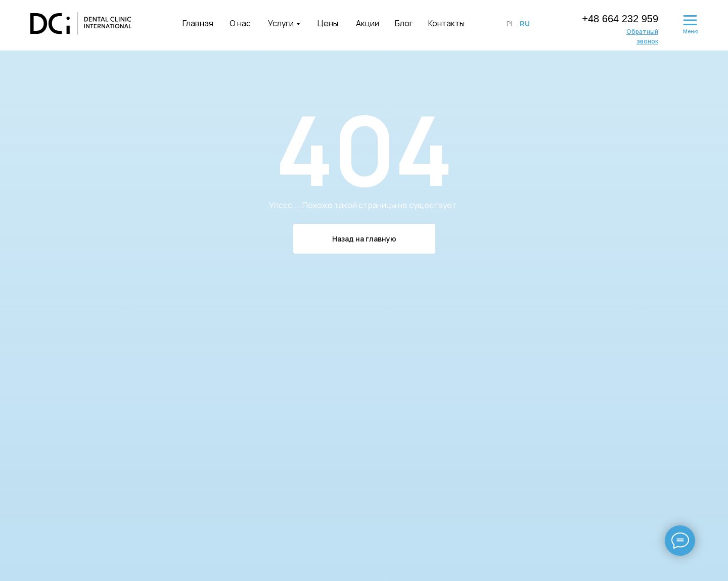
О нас (240, 23)
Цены (328, 23)
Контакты (446, 23)
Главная (198, 23)
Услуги (281, 23)
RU (525, 23)
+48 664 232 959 (620, 19)
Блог (404, 23)
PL (510, 23)
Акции (368, 23)
